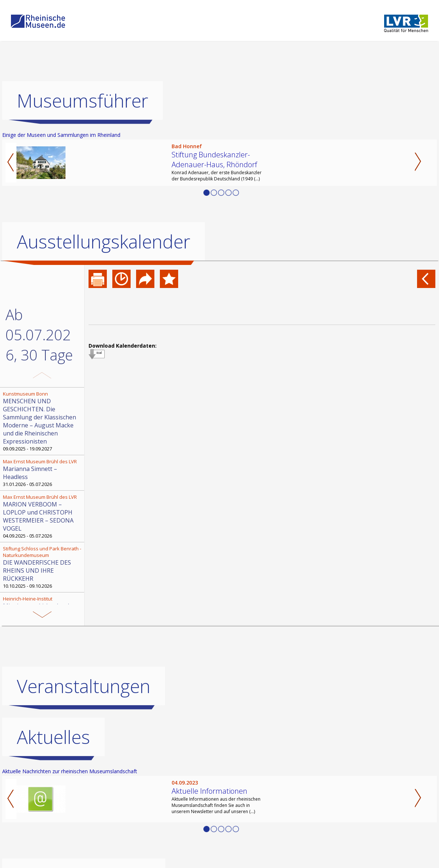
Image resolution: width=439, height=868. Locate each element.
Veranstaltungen (84, 686)
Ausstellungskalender (104, 242)
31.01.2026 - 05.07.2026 (43, 473)
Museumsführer (82, 101)
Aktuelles (53, 737)
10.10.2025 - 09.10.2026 (43, 567)
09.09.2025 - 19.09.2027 (43, 421)
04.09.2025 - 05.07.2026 (43, 516)
